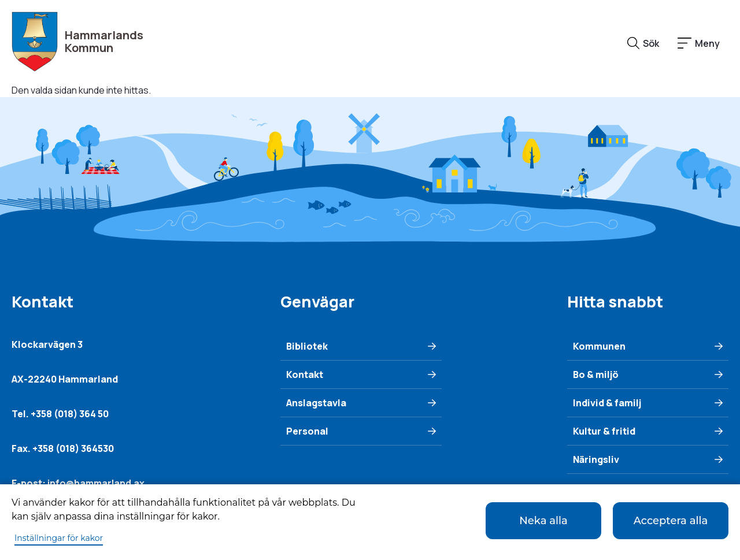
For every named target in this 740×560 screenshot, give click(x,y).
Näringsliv (596, 459)
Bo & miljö (596, 374)
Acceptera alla (671, 521)
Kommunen (599, 346)
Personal (307, 431)
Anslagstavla (316, 403)
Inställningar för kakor (59, 538)
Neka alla (543, 521)
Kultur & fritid (604, 431)
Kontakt (305, 374)
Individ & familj (607, 403)
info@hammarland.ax (96, 483)
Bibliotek (307, 346)
